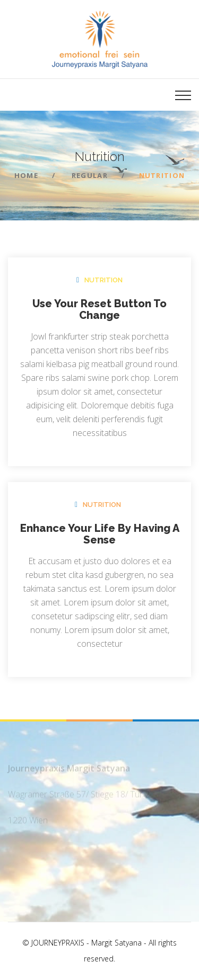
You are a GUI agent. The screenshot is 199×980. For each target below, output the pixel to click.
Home (26, 175)
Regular (90, 175)
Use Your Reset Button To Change (99, 309)
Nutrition (103, 280)
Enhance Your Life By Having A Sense (100, 534)
